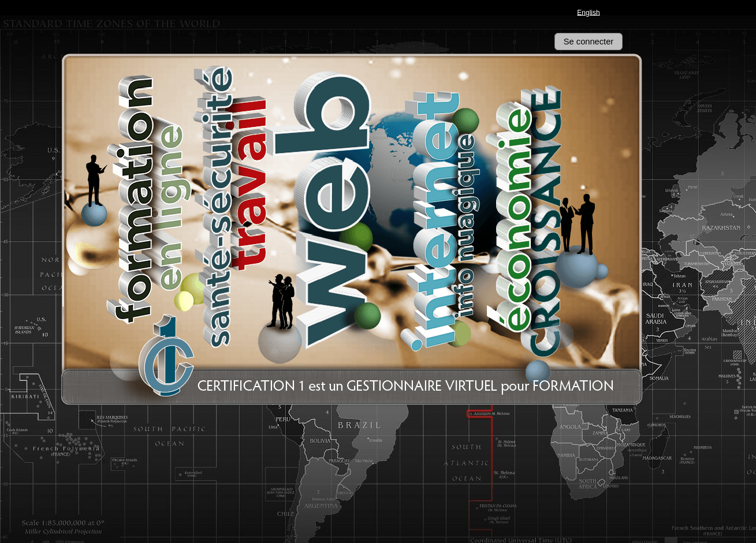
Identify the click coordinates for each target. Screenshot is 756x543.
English (588, 12)
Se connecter (589, 42)
